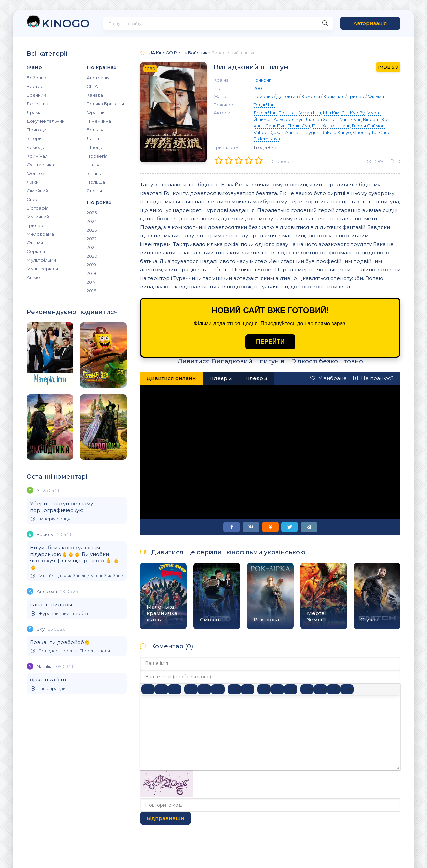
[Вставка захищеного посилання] (291, 689)
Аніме (33, 277)
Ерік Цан (288, 113)
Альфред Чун (289, 119)
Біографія (38, 208)
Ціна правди (48, 689)
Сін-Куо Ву (353, 113)
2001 (258, 88)
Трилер (35, 225)
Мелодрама (40, 234)
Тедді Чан (264, 105)
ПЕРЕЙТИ (270, 342)
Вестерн (37, 86)
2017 (91, 282)
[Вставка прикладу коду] (320, 689)
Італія (93, 165)
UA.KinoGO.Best (166, 53)
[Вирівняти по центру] (204, 689)
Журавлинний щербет (60, 614)
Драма (34, 112)
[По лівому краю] (191, 689)
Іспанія (95, 173)
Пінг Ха (320, 126)
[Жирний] (148, 689)
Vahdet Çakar (268, 132)
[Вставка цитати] (307, 689)
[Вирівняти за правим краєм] (218, 689)
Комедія (36, 147)
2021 (91, 247)
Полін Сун (299, 126)
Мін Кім (331, 113)
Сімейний (37, 191)
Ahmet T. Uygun (302, 132)
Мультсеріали (42, 269)
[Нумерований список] (248, 689)
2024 (92, 221)
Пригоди (37, 130)
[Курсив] (161, 689)
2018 (92, 273)
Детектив (38, 104)
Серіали (36, 251)
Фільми (35, 243)
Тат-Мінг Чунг (346, 119)
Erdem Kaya (267, 139)
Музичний (38, 217)
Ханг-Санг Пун (270, 126)
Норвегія (97, 156)
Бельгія (95, 130)
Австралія (98, 78)
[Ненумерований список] (234, 689)
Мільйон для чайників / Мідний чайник (77, 576)
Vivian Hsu (310, 113)
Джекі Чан (265, 113)
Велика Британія (105, 104)
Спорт (34, 199)
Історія (35, 138)
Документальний (46, 121)
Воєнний (36, 95)
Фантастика (40, 165)
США (92, 86)
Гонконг (262, 80)
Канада (95, 95)
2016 (91, 291)
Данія (93, 138)
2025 (92, 213)
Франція (96, 112)
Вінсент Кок (376, 119)
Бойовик (36, 78)
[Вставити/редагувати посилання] (277, 689)
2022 (92, 239)
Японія (94, 191)
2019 (91, 265)
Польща (96, 182)
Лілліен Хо (317, 119)
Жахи (33, 182)
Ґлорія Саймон (368, 126)
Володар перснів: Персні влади (70, 651)
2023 (92, 230)
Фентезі (36, 173)
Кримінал (37, 156)
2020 (92, 256)
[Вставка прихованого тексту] (347, 689)
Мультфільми (41, 260)
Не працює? (373, 378)
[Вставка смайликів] (264, 689)
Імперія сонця (51, 519)
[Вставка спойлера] (334, 689)
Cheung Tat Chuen (373, 132)
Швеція (95, 147)
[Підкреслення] (175, 689)
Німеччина (99, 121)
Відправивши (166, 818)
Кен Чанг (340, 126)
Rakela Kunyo (336, 132)
